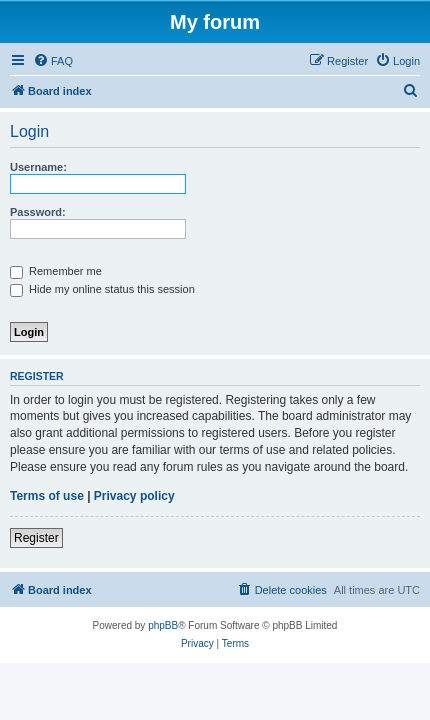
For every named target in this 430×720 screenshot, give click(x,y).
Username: (38, 167)
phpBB (163, 625)
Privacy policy (134, 496)
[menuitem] (53, 61)
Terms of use (47, 496)
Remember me (56, 271)
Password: (38, 212)
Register (36, 538)
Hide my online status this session (102, 289)
